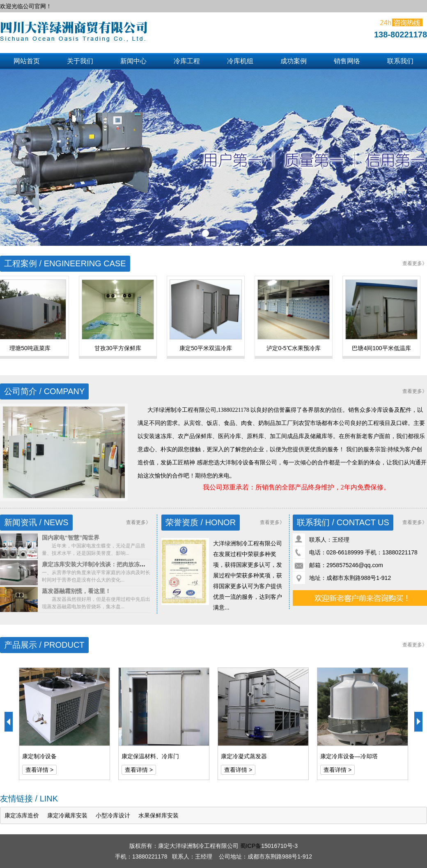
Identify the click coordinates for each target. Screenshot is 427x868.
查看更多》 (415, 263)
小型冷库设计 (113, 815)
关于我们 (80, 61)
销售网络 (347, 61)
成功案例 (294, 61)
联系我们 (400, 61)
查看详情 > (39, 770)
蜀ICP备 (251, 846)
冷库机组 (240, 61)
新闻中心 (133, 61)
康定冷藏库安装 (67, 815)
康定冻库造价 (22, 815)
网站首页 (27, 61)
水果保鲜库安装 (158, 815)
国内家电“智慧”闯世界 (71, 538)
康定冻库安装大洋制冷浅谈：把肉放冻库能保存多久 (108, 564)
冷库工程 (187, 61)
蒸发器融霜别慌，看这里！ (76, 591)
